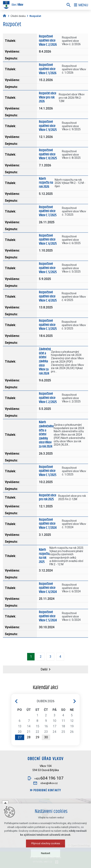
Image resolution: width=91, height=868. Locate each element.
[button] (65, 827)
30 (46, 737)
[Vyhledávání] (69, 5)
